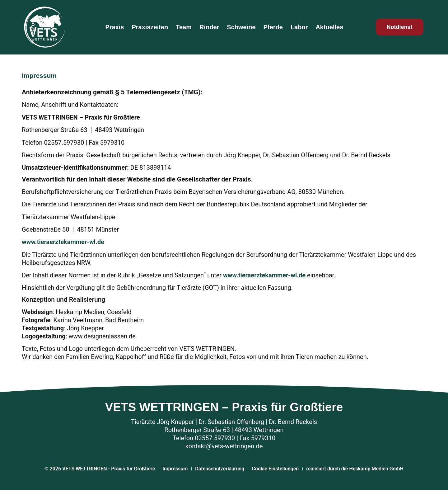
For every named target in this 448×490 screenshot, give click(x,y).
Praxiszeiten (150, 27)
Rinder (209, 27)
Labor (299, 27)
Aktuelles (329, 27)
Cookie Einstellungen (275, 469)
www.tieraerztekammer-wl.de (63, 242)
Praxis (114, 27)
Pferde (273, 27)
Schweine (241, 27)
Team (184, 27)
